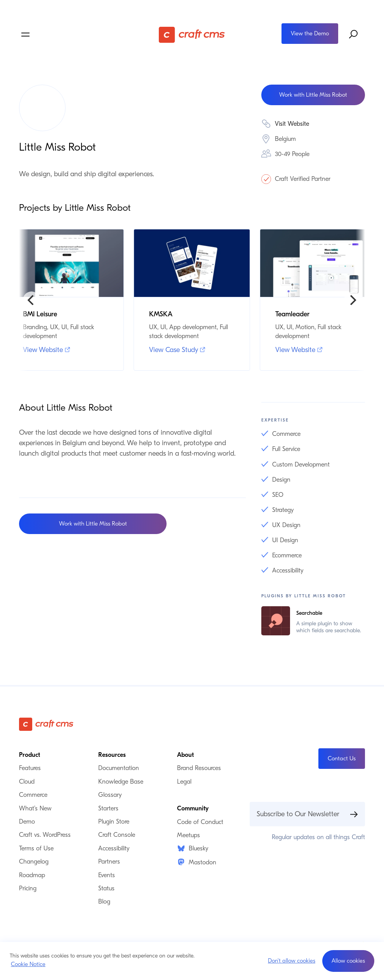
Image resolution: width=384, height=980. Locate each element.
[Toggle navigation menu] (77, 35)
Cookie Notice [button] (28, 964)
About (185, 755)
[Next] (353, 300)
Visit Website (292, 124)
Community (193, 808)
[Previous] (31, 300)
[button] (348, 961)
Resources (112, 755)
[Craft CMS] (192, 35)
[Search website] (354, 35)
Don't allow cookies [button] (292, 961)
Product (30, 755)
